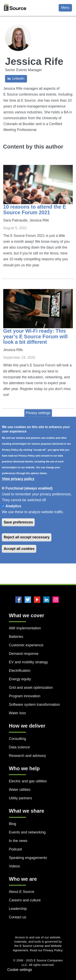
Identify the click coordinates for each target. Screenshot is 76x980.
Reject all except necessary (27, 537)
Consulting (17, 739)
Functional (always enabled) (29, 488)
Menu (65, 8)
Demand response (24, 654)
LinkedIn (16, 79)
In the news (18, 841)
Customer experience (26, 645)
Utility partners (20, 798)
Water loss (17, 713)
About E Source (22, 892)
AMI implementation (25, 628)
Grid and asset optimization (31, 688)
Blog (12, 824)
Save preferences (18, 522)
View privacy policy (18, 479)
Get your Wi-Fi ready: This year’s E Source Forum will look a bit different (35, 336)
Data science (19, 747)
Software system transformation (34, 705)
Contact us (18, 917)
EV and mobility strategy (28, 662)
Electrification (20, 671)
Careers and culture (25, 900)
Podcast (15, 849)
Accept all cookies (19, 549)
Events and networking (27, 832)
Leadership (18, 909)
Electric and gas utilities (28, 781)
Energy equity (20, 679)
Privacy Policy (53, 950)
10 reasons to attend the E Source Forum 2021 (35, 210)
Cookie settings (20, 970)
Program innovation (25, 696)
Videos (14, 866)
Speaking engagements (28, 858)
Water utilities (20, 790)
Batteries (16, 637)
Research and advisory (27, 756)
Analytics (13, 506)
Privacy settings (38, 413)
